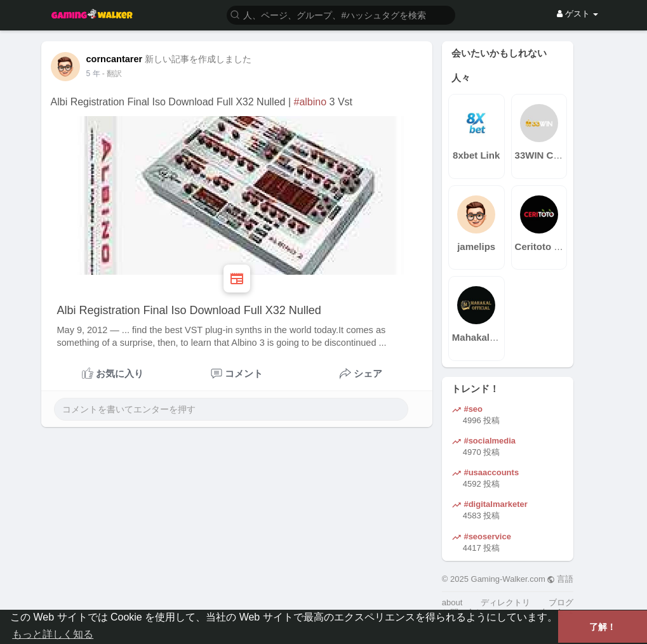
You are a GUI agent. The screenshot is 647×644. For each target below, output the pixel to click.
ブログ (561, 602)
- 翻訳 (112, 74)
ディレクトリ (505, 602)
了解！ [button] (603, 627)
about (452, 602)
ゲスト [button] (577, 14)
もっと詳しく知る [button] (53, 634)
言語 (560, 579)
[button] (341, 14)
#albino (310, 102)
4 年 (93, 74)
